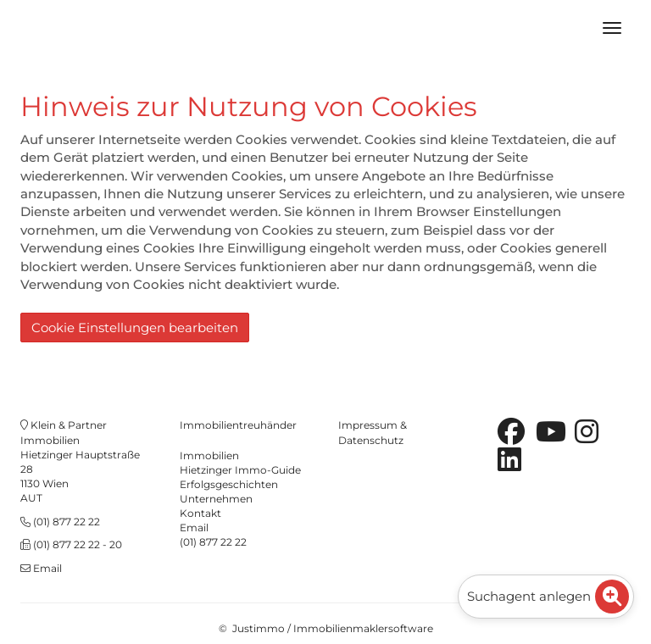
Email (47, 568)
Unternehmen (216, 499)
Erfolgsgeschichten (229, 484)
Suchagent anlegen (548, 597)
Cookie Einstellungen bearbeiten (135, 328)
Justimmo (259, 628)
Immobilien (209, 455)
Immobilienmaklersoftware (363, 628)
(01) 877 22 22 (67, 522)
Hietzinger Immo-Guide (240, 470)
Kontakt (200, 513)
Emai (193, 527)
